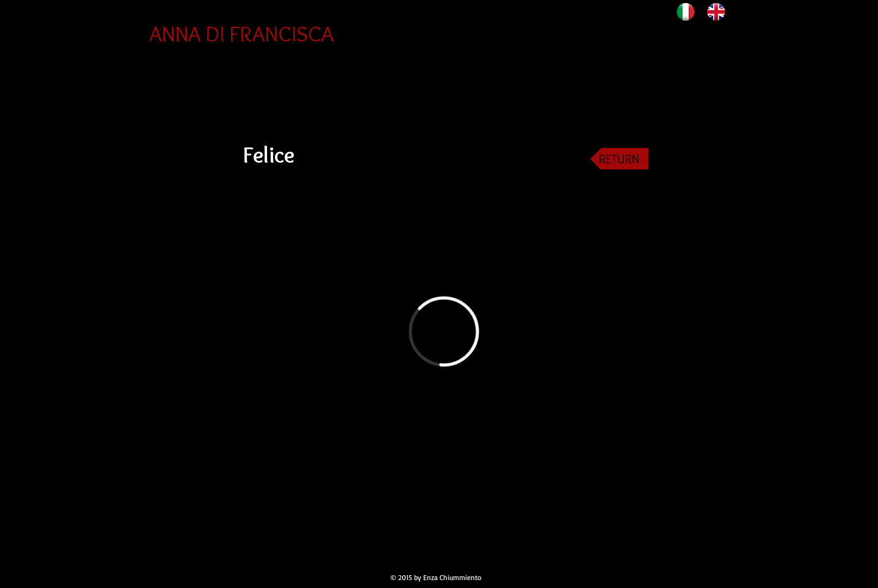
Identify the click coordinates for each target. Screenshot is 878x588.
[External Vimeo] (444, 331)
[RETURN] (619, 159)
